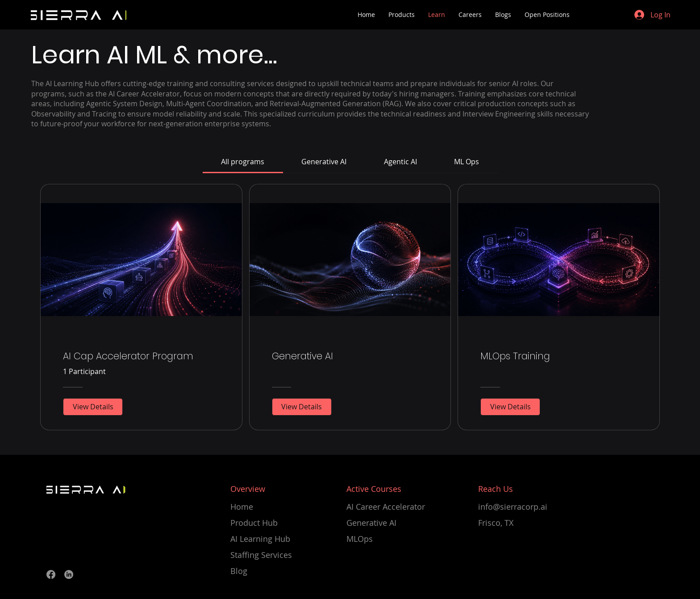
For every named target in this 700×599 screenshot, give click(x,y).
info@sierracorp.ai (513, 507)
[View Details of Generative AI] (302, 407)
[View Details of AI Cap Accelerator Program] (93, 407)
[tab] (243, 162)
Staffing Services (261, 555)
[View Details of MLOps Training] (510, 407)
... (271, 55)
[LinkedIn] (69, 574)
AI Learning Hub (260, 539)
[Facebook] (51, 574)
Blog (239, 571)
